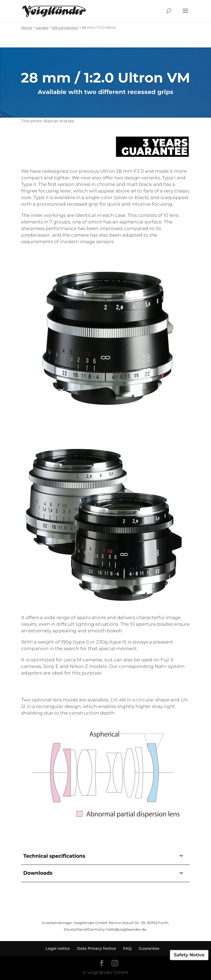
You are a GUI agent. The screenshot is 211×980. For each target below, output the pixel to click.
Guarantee (149, 948)
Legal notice (58, 948)
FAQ (127, 948)
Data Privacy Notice (97, 948)
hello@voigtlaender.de (126, 929)
